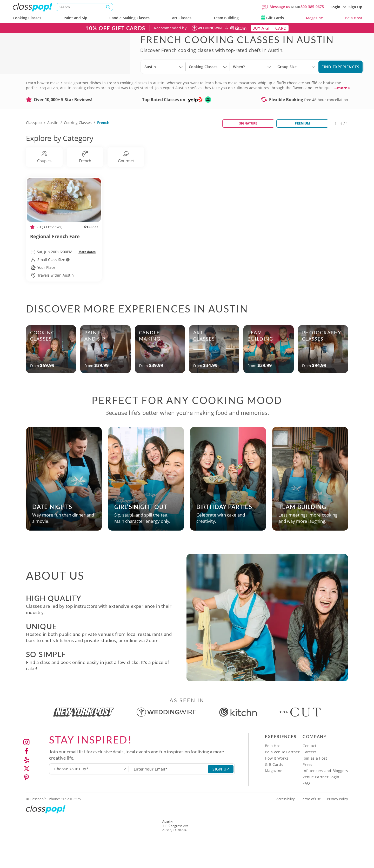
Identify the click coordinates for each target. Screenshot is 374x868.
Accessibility (286, 824)
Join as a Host (315, 784)
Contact (309, 771)
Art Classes (182, 18)
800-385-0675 (312, 7)
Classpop (34, 148)
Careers (310, 777)
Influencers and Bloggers (325, 796)
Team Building (226, 18)
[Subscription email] (169, 794)
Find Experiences (340, 80)
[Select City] (145, 84)
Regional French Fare (64, 265)
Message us (280, 7)
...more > (342, 113)
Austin (53, 148)
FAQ (306, 809)
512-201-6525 (71, 824)
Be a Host (354, 18)
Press (307, 790)
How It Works (277, 784)
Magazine (314, 18)
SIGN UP (221, 794)
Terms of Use (311, 824)
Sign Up (355, 7)
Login (335, 7)
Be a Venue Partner (282, 777)
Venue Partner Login (321, 802)
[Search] (84, 7)
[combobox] (89, 794)
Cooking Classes (27, 18)
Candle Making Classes (129, 18)
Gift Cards (272, 18)
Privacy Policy (338, 824)
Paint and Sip (75, 18)
